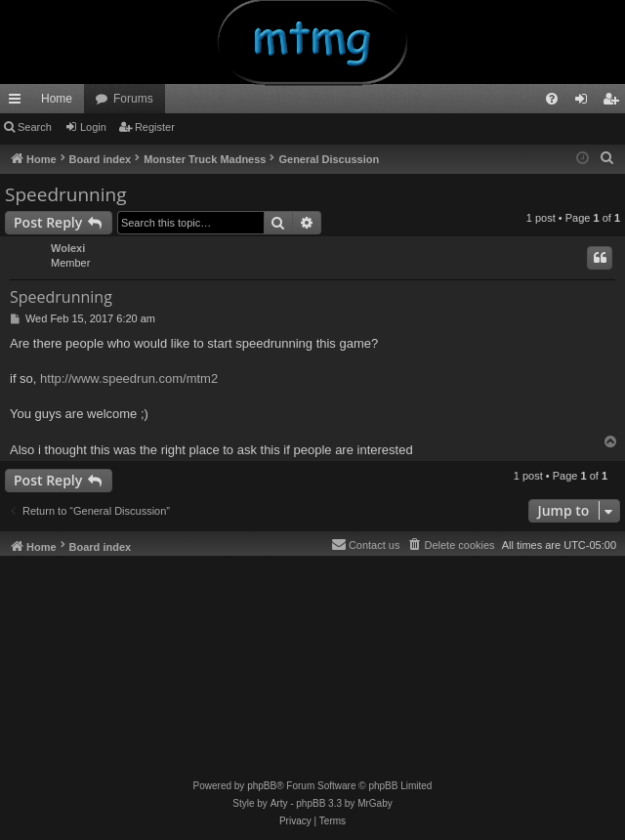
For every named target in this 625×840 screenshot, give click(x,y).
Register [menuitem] (615, 103)
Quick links (19, 103)
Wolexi (68, 248)
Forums (133, 99)
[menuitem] (552, 99)
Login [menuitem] (585, 103)
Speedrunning (66, 194)
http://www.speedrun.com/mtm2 (129, 378)
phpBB (262, 786)
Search (35, 127)
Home (57, 99)
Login (93, 127)
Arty (279, 803)
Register (155, 127)
